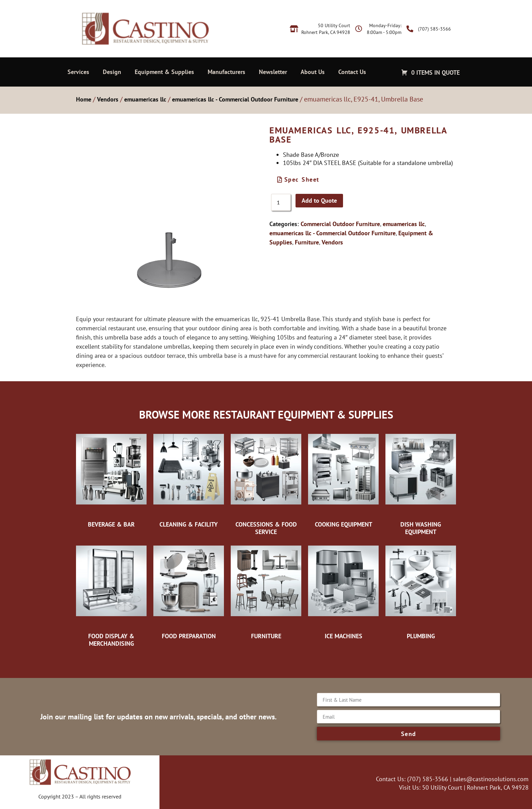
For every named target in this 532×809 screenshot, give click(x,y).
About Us (313, 72)
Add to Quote (319, 200)
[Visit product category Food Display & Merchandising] (111, 594)
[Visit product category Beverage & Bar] (111, 479)
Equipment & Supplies (164, 72)
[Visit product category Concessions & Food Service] (266, 483)
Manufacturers (226, 72)
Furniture (307, 242)
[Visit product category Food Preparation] (189, 591)
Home (84, 99)
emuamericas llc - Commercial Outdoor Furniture (235, 99)
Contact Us (352, 72)
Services (78, 72)
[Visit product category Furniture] (266, 591)
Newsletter (273, 72)
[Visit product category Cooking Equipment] (343, 479)
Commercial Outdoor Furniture (340, 224)
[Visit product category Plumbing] (421, 591)
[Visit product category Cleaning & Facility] (189, 479)
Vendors (108, 99)
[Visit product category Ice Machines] (343, 591)
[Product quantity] (281, 202)
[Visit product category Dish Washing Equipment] (421, 483)
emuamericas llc (145, 99)
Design (112, 72)
